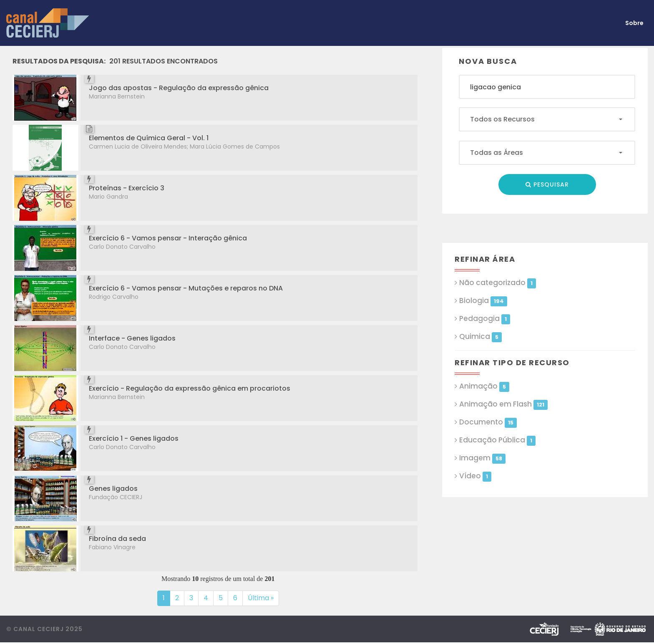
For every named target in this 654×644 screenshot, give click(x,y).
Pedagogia (484, 319)
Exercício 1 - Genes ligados (134, 438)
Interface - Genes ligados (132, 338)
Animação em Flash (503, 404)
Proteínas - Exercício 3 (127, 188)
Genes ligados (113, 489)
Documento (488, 422)
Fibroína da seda (117, 539)
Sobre (634, 23)
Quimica (480, 337)
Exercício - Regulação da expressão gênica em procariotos (190, 388)
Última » (261, 598)
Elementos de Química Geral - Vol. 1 (149, 138)
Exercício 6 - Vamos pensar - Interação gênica (168, 238)
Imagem (482, 458)
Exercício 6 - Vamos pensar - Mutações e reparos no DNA (186, 288)
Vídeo (475, 476)
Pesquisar (547, 184)
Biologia (483, 301)
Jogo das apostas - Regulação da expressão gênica (179, 88)
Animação (484, 386)
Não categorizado (497, 283)
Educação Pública (497, 440)
